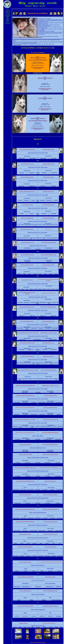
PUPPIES (43, 13)
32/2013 (33, 43)
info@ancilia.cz (40, 37)
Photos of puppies (50, 568)
